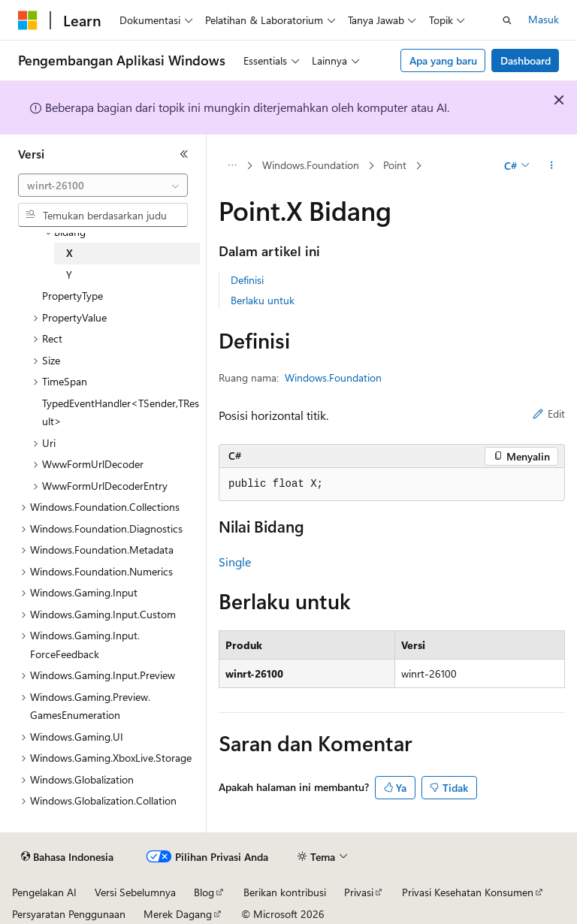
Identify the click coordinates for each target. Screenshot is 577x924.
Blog (204, 892)
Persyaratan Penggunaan (69, 914)
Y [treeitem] (69, 275)
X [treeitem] (69, 253)
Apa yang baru (443, 60)
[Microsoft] (28, 20)
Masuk (544, 19)
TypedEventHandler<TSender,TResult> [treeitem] (121, 412)
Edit (549, 414)
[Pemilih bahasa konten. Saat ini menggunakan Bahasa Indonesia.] (67, 857)
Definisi (247, 280)
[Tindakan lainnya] (552, 166)
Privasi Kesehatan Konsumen (468, 892)
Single (235, 562)
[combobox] (103, 186)
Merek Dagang (178, 914)
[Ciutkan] (184, 154)
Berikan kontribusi (285, 892)
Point (395, 165)
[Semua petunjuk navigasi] (232, 166)
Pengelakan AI (44, 892)
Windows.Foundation (311, 165)
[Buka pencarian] (507, 20)
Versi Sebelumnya (135, 892)
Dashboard (526, 60)
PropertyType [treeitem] (73, 296)
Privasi (359, 892)
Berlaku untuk (263, 300)
